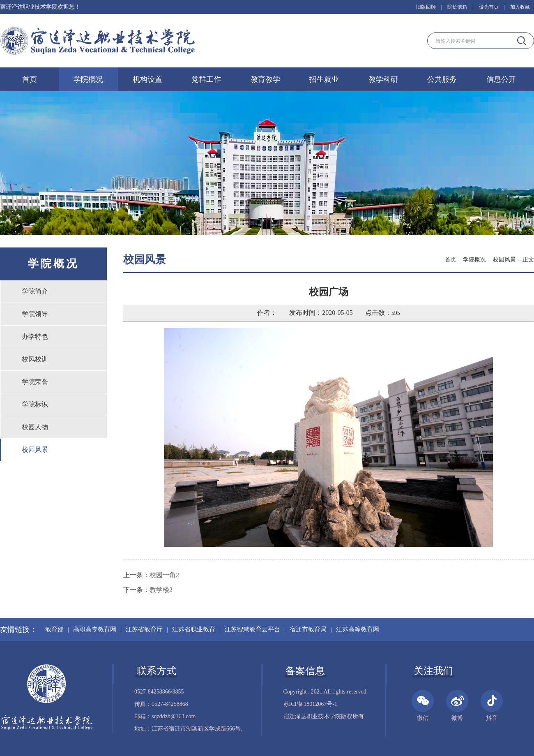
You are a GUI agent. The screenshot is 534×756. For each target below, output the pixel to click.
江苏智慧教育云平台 (252, 629)
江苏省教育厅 (144, 629)
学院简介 (35, 291)
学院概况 (88, 79)
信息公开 (501, 79)
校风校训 (35, 359)
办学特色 (35, 336)
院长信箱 (457, 7)
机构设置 (147, 79)
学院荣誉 (35, 382)
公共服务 (442, 79)
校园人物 (35, 427)
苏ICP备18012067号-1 (310, 704)
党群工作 (206, 79)
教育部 (54, 629)
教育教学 (265, 79)
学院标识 (35, 404)
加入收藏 (520, 7)
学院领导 (35, 314)
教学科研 (383, 79)
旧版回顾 (426, 7)
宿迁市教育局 (308, 629)
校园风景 (35, 450)
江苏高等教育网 (358, 629)
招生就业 (324, 79)
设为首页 (489, 7)
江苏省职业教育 (194, 629)
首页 (30, 79)
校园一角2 (164, 575)
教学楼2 (161, 590)
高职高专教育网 (95, 629)
